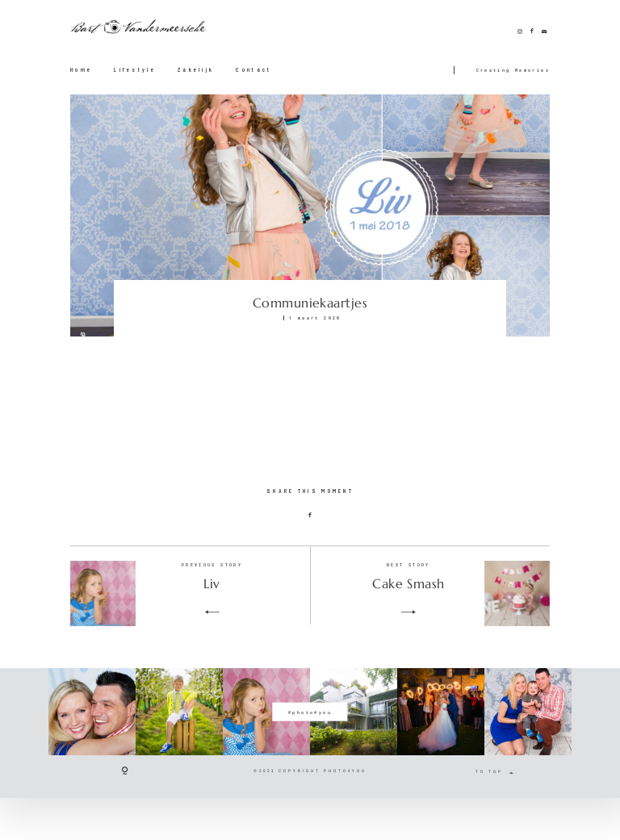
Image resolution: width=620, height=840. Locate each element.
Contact (253, 69)
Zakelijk (196, 69)
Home (81, 69)
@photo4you (310, 711)
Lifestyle (135, 69)
